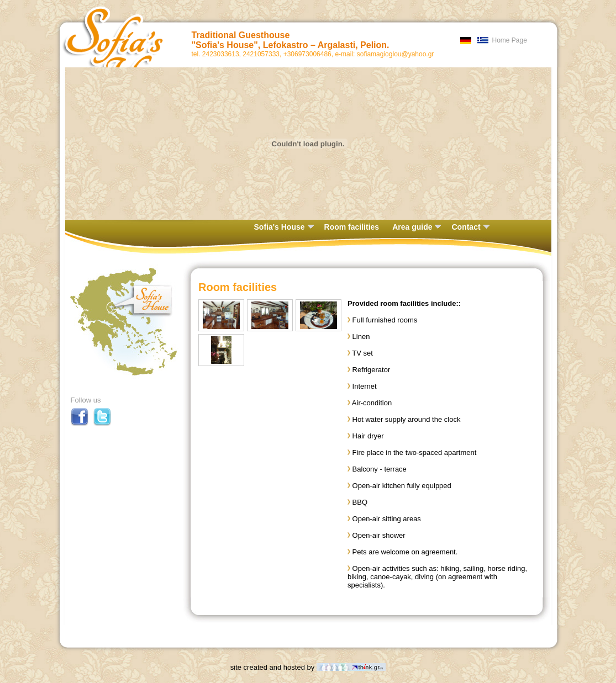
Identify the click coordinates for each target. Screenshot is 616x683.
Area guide (417, 227)
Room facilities (352, 227)
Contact (470, 227)
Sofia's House (284, 227)
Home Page (510, 40)
